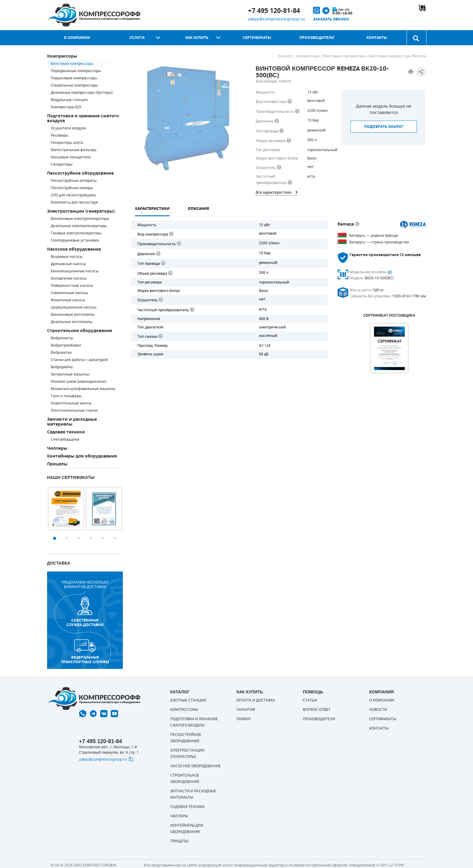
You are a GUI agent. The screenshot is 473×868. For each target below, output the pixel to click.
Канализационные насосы (75, 271)
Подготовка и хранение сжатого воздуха (83, 118)
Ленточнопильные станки (74, 410)
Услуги (137, 38)
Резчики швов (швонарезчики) (78, 382)
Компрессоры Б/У (66, 107)
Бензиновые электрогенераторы (80, 219)
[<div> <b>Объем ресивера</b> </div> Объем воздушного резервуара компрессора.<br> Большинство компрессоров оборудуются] (289, 141)
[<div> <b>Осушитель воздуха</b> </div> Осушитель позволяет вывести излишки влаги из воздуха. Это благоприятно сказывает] (279, 168)
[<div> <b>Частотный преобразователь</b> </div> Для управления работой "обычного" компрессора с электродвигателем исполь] (192, 310)
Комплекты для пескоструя (74, 202)
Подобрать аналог (384, 127)
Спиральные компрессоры (74, 85)
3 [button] (79, 538)
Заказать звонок (331, 19)
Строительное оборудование (80, 331)
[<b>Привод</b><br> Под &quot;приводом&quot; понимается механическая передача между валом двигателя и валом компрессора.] (281, 131)
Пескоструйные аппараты (74, 181)
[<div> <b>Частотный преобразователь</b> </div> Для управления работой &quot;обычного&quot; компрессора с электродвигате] (290, 183)
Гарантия (246, 710)
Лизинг (244, 719)
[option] (66, 508)
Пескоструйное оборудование (80, 173)
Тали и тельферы (66, 396)
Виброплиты (62, 338)
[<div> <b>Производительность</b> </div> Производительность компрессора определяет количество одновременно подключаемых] (297, 111)
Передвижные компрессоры (76, 71)
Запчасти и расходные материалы (72, 422)
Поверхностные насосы (72, 286)
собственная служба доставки (85, 612)
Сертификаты (257, 38)
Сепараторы (62, 164)
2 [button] (67, 538)
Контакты (377, 38)
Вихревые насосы (67, 257)
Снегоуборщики (65, 439)
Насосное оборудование (74, 249)
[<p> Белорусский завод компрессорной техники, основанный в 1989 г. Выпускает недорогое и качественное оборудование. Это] (357, 224)
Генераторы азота (67, 143)
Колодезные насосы (69, 278)
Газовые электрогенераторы (76, 233)
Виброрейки (62, 367)
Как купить (197, 38)
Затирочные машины (70, 374)
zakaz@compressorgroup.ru (276, 19)
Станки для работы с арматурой (79, 360)
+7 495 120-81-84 (274, 11)
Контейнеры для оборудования (82, 456)
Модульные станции (69, 100)
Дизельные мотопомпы (72, 322)
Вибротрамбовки (66, 345)
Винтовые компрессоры (72, 64)
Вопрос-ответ (317, 710)
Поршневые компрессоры (74, 78)
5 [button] (103, 538)
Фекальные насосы (68, 300)
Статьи (310, 700)
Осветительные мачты (71, 403)
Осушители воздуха (68, 128)
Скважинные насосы (69, 293)
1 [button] (55, 538)
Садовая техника (66, 432)
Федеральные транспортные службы (85, 652)
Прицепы (57, 464)
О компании (77, 38)
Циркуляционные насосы (74, 307)
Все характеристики (277, 192)
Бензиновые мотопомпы (73, 315)
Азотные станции (188, 700)
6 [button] (115, 538)
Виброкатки (61, 353)
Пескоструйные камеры (72, 188)
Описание (198, 209)
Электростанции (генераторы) (81, 211)
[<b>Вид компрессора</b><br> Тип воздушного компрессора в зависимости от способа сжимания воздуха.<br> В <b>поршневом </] (290, 101)
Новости (378, 710)
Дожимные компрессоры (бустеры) (82, 93)
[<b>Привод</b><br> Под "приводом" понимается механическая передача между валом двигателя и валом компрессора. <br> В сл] (163, 263)
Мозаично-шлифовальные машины (83, 389)
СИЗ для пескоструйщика (73, 195)
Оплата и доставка (256, 700)
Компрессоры (62, 56)
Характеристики (152, 209)
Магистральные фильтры (74, 150)
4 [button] (91, 538)
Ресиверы (59, 135)
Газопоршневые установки (75, 240)
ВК (390, 272)
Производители (317, 38)
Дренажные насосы (68, 264)
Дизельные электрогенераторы (79, 226)
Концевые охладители (71, 157)
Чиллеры (57, 448)
